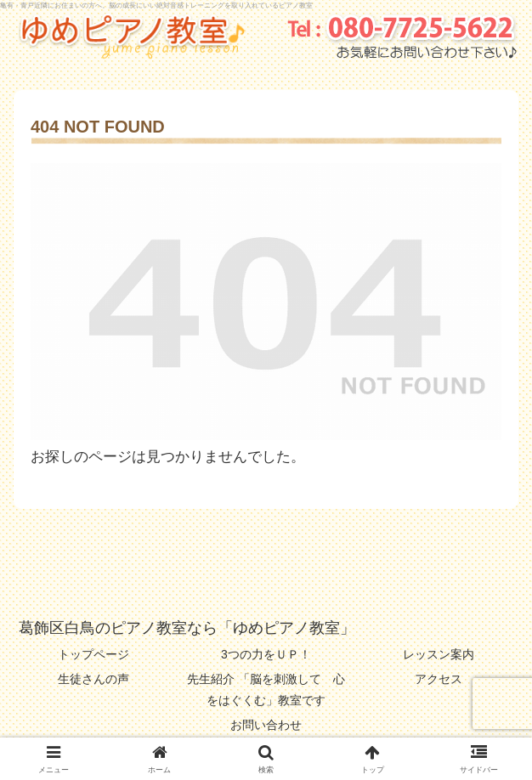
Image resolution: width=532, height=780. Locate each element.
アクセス (439, 679)
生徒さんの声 (93, 679)
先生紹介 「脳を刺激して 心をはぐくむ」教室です (266, 690)
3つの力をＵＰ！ (266, 654)
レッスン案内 (439, 654)
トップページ (93, 654)
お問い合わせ (266, 725)
